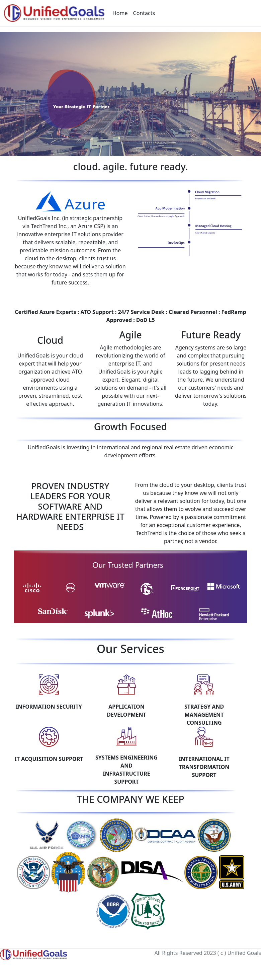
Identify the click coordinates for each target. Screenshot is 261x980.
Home (120, 13)
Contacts (144, 13)
